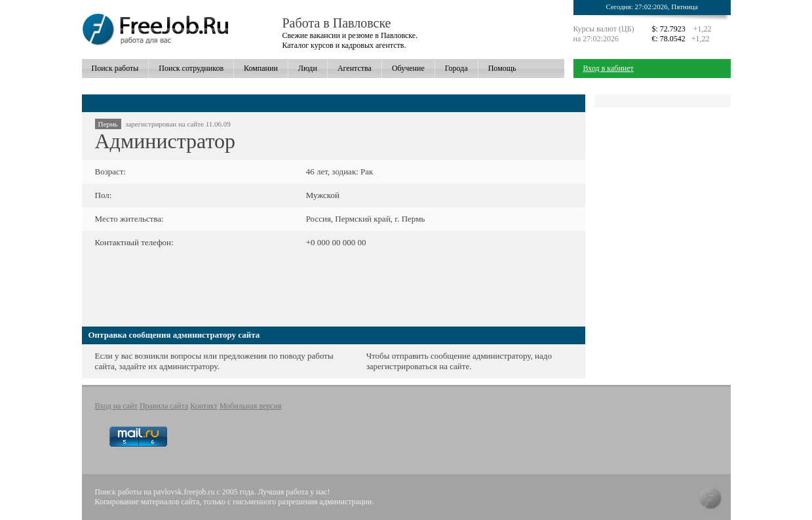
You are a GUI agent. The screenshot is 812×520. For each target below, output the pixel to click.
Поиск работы (115, 68)
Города (456, 68)
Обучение (408, 68)
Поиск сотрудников (191, 68)
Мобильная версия (251, 406)
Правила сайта (164, 406)
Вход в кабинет (609, 68)
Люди (308, 68)
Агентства (355, 68)
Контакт (203, 406)
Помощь (502, 68)
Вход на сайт (116, 406)
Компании (261, 68)
